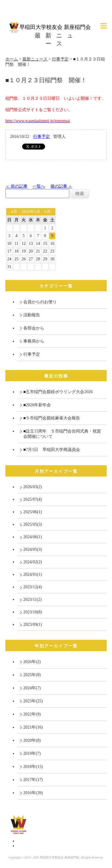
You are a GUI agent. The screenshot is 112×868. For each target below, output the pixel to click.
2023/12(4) (33, 587)
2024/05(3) (33, 549)
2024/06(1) (33, 537)
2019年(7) (32, 753)
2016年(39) (33, 793)
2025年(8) (32, 675)
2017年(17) (33, 780)
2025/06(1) (33, 512)
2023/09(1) (33, 624)
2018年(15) (33, 767)
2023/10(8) (33, 612)
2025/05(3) (33, 524)
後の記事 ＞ (62, 186)
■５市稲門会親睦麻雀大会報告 (52, 418)
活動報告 (32, 315)
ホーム (12, 59)
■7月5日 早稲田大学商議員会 (52, 450)
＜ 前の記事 (16, 186)
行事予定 (60, 59)
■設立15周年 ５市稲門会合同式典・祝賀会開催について (62, 434)
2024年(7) (32, 688)
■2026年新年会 (37, 405)
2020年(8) (32, 740)
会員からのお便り (40, 302)
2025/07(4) (33, 499)
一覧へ (39, 186)
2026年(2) (32, 662)
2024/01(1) (33, 574)
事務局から (34, 341)
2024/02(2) (33, 562)
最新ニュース (35, 59)
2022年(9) (32, 714)
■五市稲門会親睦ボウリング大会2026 (58, 392)
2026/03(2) (33, 487)
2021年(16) (33, 727)
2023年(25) (33, 701)
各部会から (34, 328)
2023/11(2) (33, 599)
